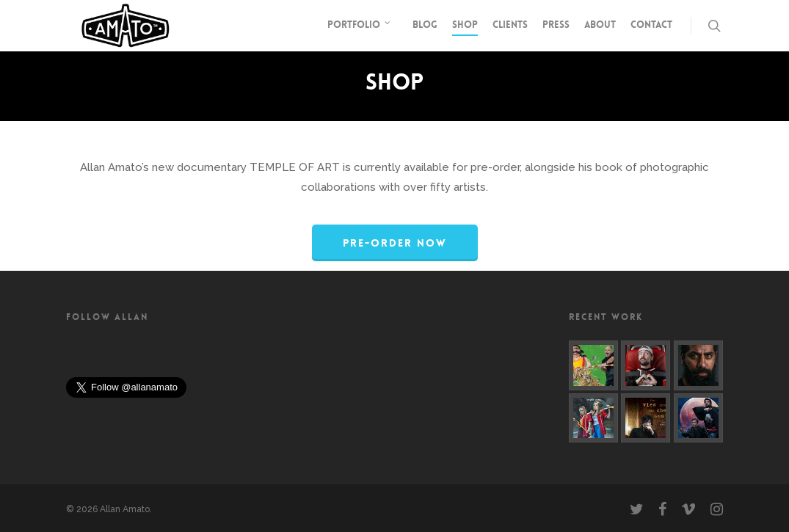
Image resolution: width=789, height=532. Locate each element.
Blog (425, 25)
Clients (510, 25)
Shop (465, 25)
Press (556, 25)
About (600, 25)
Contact (651, 25)
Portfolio (360, 26)
